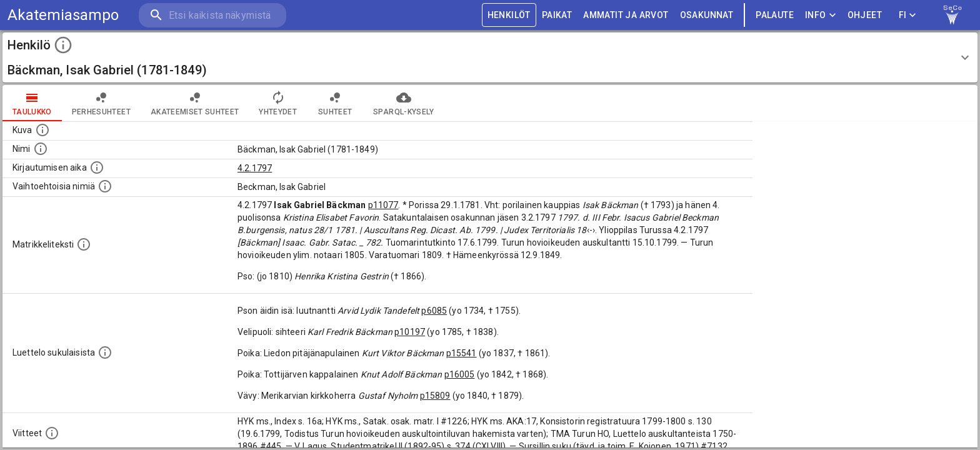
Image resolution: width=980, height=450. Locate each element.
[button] (490, 57)
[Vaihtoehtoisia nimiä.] (105, 186)
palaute (775, 15)
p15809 (435, 396)
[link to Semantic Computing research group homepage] (952, 15)
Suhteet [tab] (335, 103)
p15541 (462, 353)
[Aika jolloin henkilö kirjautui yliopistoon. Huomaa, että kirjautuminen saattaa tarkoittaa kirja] (97, 167)
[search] (212, 15)
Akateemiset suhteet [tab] (195, 103)
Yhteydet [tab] (278, 103)
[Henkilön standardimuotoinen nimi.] (41, 149)
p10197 (410, 332)
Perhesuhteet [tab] (101, 103)
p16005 (460, 374)
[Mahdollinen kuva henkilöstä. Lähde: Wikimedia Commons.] (42, 130)
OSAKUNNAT (707, 15)
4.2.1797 (255, 168)
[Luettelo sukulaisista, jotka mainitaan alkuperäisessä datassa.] (105, 352)
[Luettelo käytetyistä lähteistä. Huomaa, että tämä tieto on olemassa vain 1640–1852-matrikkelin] (52, 433)
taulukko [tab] (32, 103)
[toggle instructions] (63, 45)
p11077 (383, 205)
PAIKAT (557, 15)
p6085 (434, 311)
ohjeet (865, 15)
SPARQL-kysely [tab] (403, 103)
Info (821, 15)
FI (907, 15)
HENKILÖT (509, 15)
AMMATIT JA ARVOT (626, 15)
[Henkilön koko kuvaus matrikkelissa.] (84, 244)
